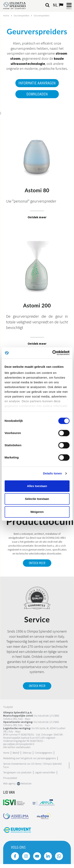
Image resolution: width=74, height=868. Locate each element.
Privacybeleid (10, 778)
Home (6, 15)
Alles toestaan (37, 486)
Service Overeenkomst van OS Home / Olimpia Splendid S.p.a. (32, 765)
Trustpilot (8, 707)
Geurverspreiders (22, 15)
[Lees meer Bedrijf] (16, 753)
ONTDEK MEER (37, 563)
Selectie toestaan (37, 499)
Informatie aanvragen (37, 83)
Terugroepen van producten (17, 772)
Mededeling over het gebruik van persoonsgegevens (30, 758)
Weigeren (37, 512)
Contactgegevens (44, 753)
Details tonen (52, 473)
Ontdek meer (37, 686)
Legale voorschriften (45, 772)
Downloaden (37, 94)
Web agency (9, 784)
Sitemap (27, 753)
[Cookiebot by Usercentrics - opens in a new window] (53, 353)
